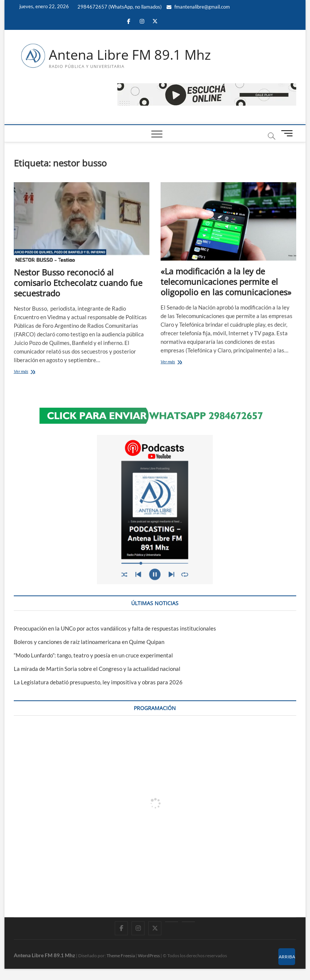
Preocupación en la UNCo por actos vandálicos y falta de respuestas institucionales (115, 628)
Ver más (32, 372)
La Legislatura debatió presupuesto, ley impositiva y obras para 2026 (98, 682)
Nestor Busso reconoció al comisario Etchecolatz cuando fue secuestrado (78, 283)
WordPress (149, 956)
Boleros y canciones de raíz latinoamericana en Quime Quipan (89, 642)
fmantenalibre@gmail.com (198, 7)
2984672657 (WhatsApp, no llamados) (119, 7)
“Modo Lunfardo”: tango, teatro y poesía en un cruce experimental (93, 655)
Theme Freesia (121, 956)
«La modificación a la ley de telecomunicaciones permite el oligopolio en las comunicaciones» (226, 281)
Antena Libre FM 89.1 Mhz (130, 55)
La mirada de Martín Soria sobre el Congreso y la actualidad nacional (97, 669)
